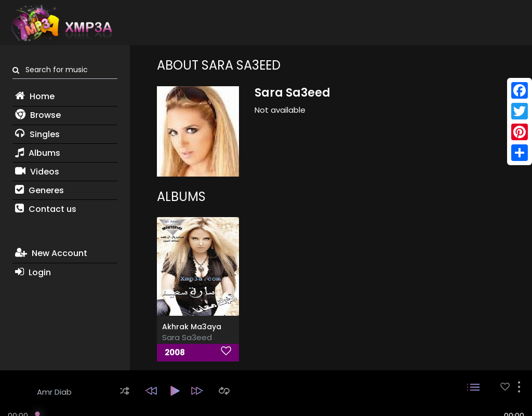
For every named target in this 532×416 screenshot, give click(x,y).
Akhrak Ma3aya (192, 327)
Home (35, 96)
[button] (125, 391)
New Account (51, 253)
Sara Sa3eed (187, 337)
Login (33, 272)
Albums (38, 153)
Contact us (46, 209)
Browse (38, 115)
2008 (175, 352)
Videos (37, 172)
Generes (39, 190)
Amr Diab (54, 392)
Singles (37, 134)
